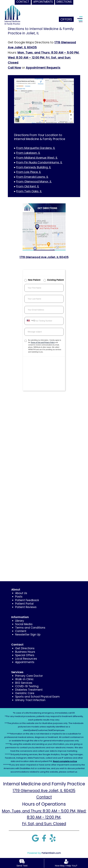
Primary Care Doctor (29, 676)
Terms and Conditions (30, 628)
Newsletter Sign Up (28, 635)
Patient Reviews (26, 607)
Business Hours (25, 652)
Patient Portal (24, 604)
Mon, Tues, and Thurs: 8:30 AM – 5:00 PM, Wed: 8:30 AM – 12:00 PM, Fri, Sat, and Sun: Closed (44, 58)
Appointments (25, 662)
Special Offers (25, 655)
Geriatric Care (25, 693)
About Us (21, 593)
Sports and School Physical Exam (37, 697)
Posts (19, 597)
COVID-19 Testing (27, 686)
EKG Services (24, 683)
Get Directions (25, 648)
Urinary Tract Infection (30, 700)
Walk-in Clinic (24, 679)
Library (20, 621)
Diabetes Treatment (29, 690)
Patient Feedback (27, 600)
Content (21, 631)
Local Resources (26, 659)
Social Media (24, 624)
